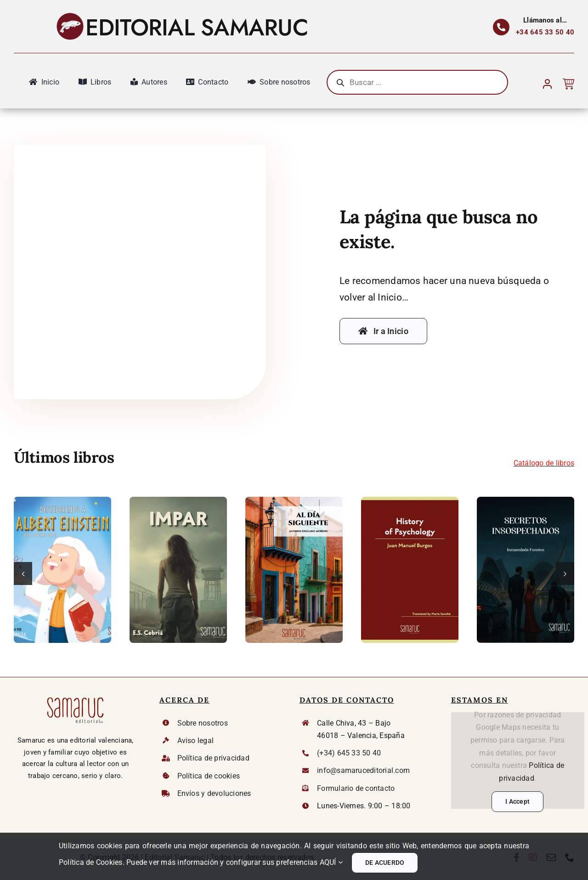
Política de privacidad (213, 758)
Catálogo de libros (544, 463)
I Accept (517, 801)
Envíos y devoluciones (214, 793)
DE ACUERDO (385, 863)
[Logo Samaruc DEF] (75, 698)
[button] (23, 573)
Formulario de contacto (356, 788)
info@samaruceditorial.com (363, 770)
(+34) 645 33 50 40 (349, 753)
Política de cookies (209, 776)
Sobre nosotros (203, 723)
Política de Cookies (91, 862)
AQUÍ (331, 862)
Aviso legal (196, 741)
